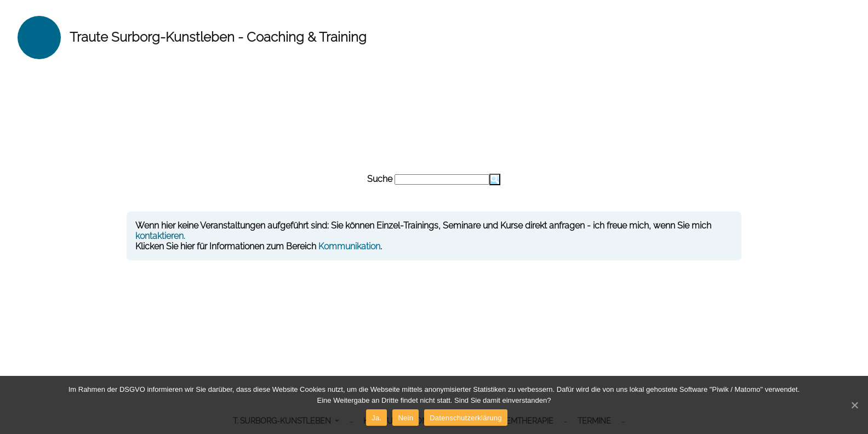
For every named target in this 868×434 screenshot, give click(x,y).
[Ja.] (854, 405)
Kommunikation (349, 246)
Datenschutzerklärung (466, 418)
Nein (406, 418)
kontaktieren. (160, 236)
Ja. (376, 418)
